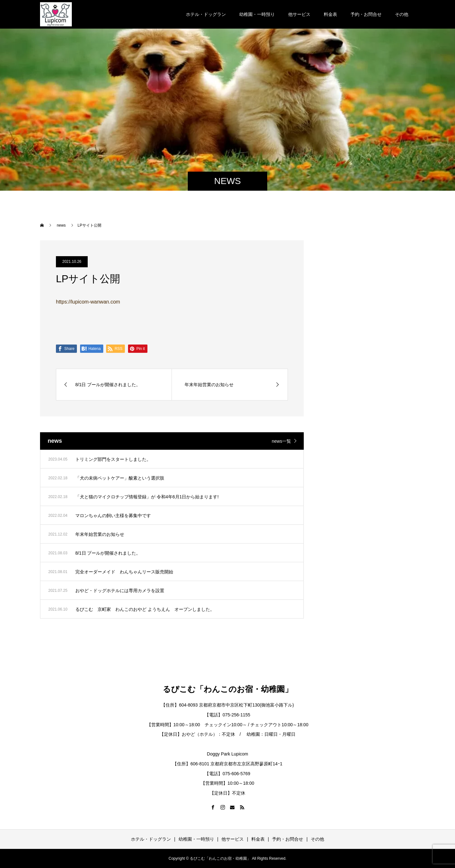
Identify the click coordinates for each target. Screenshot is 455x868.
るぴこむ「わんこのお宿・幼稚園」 (228, 689)
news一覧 (281, 441)
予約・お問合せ (366, 14)
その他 (402, 14)
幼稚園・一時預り (257, 14)
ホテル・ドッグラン (206, 14)
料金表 (330, 14)
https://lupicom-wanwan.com (88, 302)
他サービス (299, 14)
